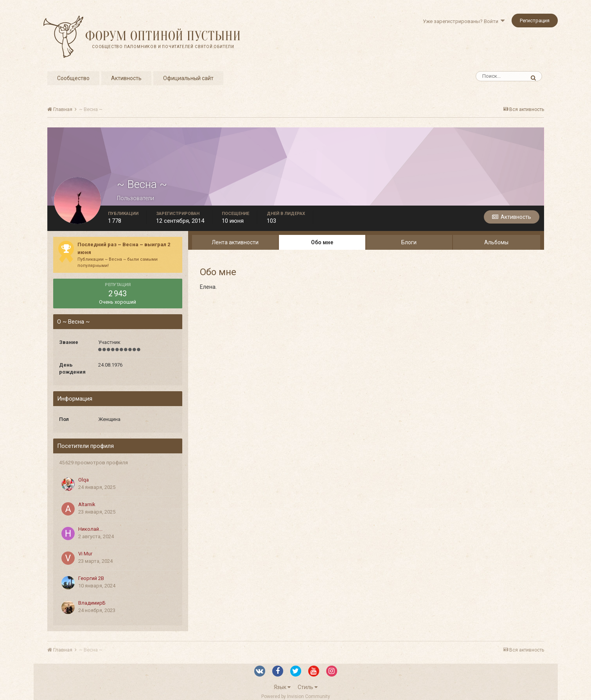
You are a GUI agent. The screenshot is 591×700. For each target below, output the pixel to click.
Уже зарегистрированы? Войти (464, 21)
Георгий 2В (91, 578)
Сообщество (73, 78)
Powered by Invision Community (296, 696)
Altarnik (87, 504)
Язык (282, 687)
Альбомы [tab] (496, 242)
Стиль (308, 687)
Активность (126, 78)
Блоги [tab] (409, 242)
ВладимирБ (92, 603)
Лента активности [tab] (235, 242)
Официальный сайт (188, 78)
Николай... (90, 529)
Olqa (84, 480)
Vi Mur (85, 554)
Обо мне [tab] (322, 242)
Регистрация (535, 21)
